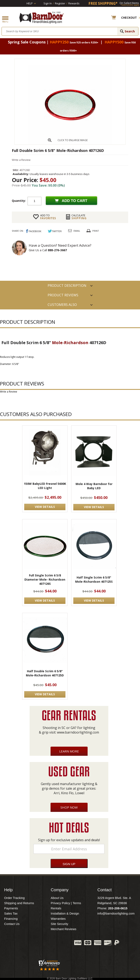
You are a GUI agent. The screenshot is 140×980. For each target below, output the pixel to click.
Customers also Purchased (62, 306)
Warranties (58, 919)
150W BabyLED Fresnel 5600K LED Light (45, 486)
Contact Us (12, 924)
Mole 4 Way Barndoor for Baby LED (94, 486)
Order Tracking (14, 898)
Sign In (48, 3)
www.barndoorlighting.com (78, 732)
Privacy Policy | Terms (66, 903)
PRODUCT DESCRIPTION (67, 286)
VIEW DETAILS (45, 507)
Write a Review (21, 160)
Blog (50, 944)
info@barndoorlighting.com (116, 913)
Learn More (69, 751)
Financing (11, 919)
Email (77, 231)
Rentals (56, 908)
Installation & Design (65, 913)
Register (60, 3)
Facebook (30, 944)
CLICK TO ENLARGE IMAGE (73, 140)
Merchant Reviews (63, 929)
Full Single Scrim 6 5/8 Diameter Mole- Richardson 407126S (45, 579)
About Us (57, 898)
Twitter (40, 944)
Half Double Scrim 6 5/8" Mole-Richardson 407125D (45, 673)
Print (96, 231)
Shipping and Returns (19, 903)
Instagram (61, 944)
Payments (11, 908)
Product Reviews (63, 295)
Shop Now (69, 807)
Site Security (59, 924)
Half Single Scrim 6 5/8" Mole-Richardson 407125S (94, 579)
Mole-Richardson (70, 343)
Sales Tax (11, 913)
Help (30, 3)
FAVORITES (48, 217)
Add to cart (75, 201)
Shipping (79, 217)
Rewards (74, 3)
